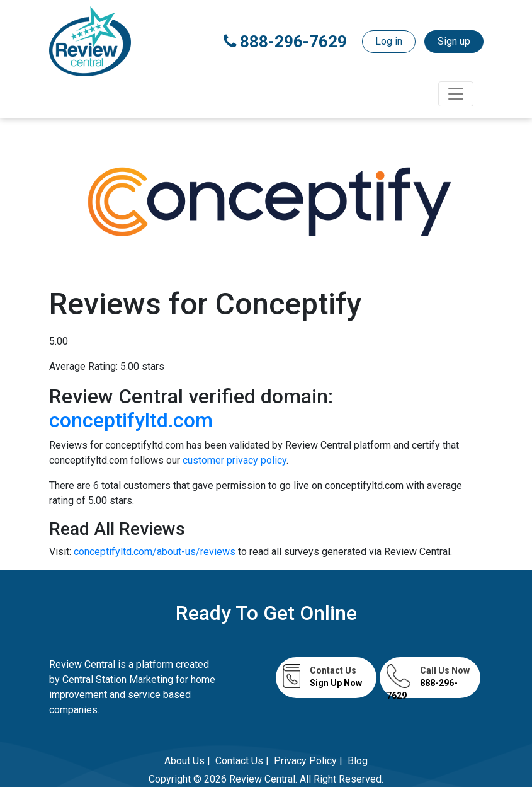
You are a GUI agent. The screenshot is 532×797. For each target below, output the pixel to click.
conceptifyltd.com (131, 420)
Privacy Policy (305, 761)
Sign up (454, 41)
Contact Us (239, 761)
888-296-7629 (285, 42)
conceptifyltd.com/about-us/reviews (156, 552)
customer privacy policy (235, 460)
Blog (358, 761)
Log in (389, 41)
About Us (184, 761)
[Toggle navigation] (456, 94)
